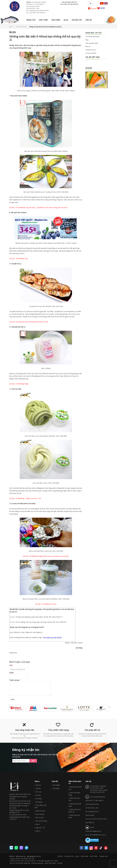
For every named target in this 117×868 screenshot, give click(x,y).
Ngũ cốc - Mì (40, 828)
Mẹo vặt (88, 46)
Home (11, 27)
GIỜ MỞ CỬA (69, 856)
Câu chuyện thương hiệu (93, 36)
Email (12, 673)
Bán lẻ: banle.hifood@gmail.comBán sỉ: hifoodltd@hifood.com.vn (96, 831)
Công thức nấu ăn (91, 50)
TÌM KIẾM (56, 788)
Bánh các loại (40, 811)
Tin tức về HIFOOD (21, 27)
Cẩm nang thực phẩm (92, 43)
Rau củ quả (40, 818)
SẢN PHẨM (85, 856)
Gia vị (38, 824)
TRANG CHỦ (103, 856)
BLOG (77, 856)
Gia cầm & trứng (41, 821)
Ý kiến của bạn (15, 680)
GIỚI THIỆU (94, 856)
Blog (87, 40)
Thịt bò (38, 788)
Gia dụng (39, 802)
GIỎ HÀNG (56, 785)
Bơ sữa (38, 795)
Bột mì (38, 831)
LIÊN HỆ (60, 856)
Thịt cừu (39, 792)
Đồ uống (39, 799)
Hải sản (38, 785)
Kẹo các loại (40, 814)
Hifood (38, 856)
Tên (11, 665)
